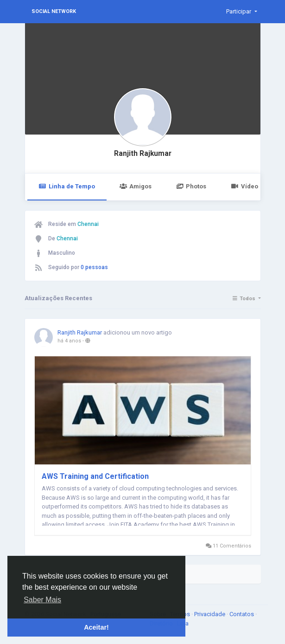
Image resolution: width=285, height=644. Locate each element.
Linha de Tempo (67, 186)
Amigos (136, 186)
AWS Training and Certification (95, 476)
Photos (191, 186)
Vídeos (246, 186)
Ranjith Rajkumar (143, 154)
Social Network (54, 11)
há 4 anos (69, 341)
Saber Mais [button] (42, 600)
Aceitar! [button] (96, 627)
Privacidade (210, 614)
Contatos (242, 614)
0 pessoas (94, 267)
